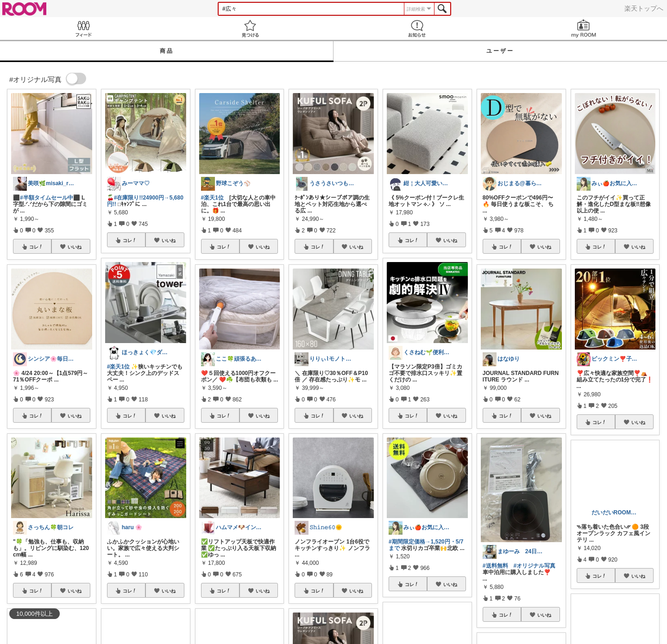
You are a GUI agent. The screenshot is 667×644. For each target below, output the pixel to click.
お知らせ (417, 28)
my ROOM (584, 28)
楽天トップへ (644, 8)
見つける (250, 28)
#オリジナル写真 (535, 566)
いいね (75, 247)
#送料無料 (495, 566)
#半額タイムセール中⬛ (50, 198)
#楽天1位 (118, 367)
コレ (36, 247)
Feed (83, 28)
